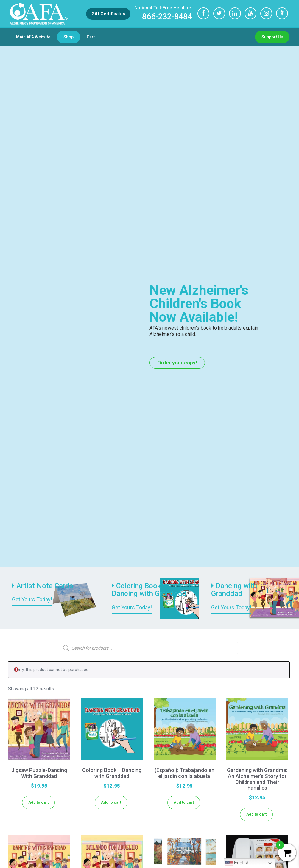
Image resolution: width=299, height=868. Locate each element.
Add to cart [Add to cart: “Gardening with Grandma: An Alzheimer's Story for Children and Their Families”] (256, 814)
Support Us (272, 37)
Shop (68, 37)
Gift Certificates (108, 14)
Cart (91, 37)
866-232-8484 (163, 13)
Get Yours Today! (32, 599)
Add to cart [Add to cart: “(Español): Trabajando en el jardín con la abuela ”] (184, 802)
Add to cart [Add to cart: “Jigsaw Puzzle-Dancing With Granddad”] (38, 802)
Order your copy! (177, 363)
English (238, 863)
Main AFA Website (33, 37)
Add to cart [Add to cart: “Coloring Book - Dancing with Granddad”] (111, 802)
